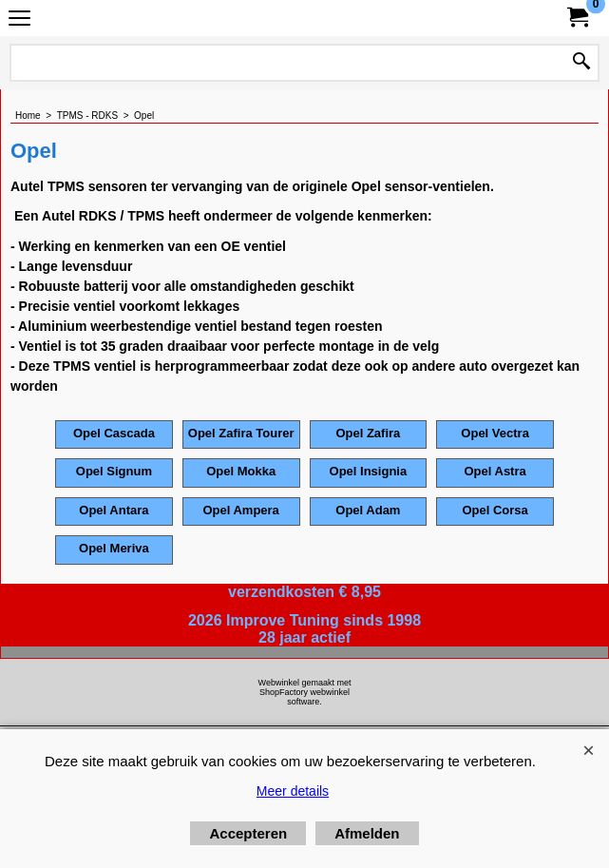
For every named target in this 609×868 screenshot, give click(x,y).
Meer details (293, 791)
